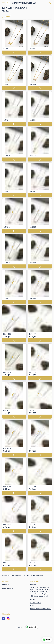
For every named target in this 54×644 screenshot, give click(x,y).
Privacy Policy (7, 588)
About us (6, 585)
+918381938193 (36, 602)
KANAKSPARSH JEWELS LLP (24, 3)
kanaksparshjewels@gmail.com (41, 608)
